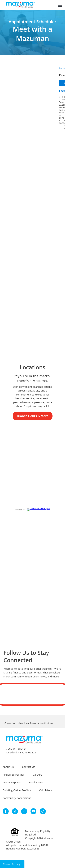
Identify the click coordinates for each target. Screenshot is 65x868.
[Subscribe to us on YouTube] (43, 694)
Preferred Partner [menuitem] (14, 775)
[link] (20, 5)
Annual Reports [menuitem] (12, 782)
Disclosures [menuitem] (36, 782)
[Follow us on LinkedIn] (33, 694)
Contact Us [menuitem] (29, 767)
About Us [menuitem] (8, 767)
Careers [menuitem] (38, 775)
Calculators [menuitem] (46, 790)
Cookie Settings (12, 864)
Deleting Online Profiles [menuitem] (17, 790)
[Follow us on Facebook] (12, 694)
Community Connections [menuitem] (17, 798)
